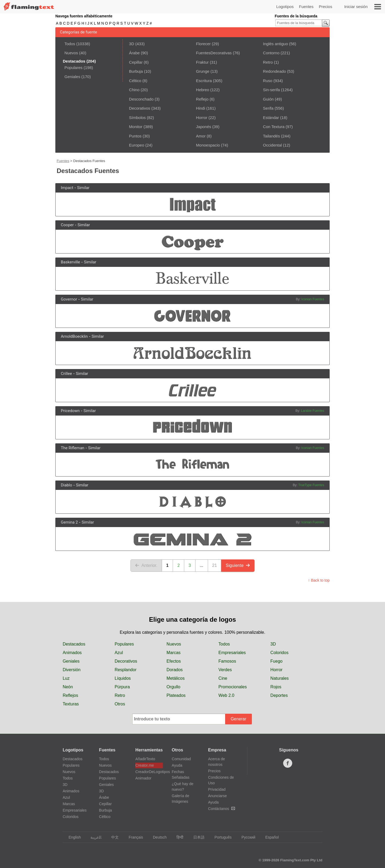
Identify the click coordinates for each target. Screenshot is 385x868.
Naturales (279, 678)
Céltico (135, 81)
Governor (69, 299)
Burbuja (136, 71)
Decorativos (140, 108)
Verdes (225, 670)
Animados (72, 653)
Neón (68, 687)
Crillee (67, 374)
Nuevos (71, 53)
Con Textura (274, 127)
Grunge (203, 71)
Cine (223, 678)
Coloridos (279, 653)
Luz (66, 678)
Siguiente (238, 565)
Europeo (137, 145)
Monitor (136, 127)
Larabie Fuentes (313, 411)
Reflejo (202, 99)
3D (132, 44)
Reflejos (70, 695)
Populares (74, 68)
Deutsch (157, 837)
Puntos (135, 136)
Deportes (279, 695)
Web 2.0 (226, 695)
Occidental (273, 145)
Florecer (203, 44)
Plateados (176, 695)
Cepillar (136, 62)
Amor (201, 136)
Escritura (204, 81)
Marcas (174, 653)
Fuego (276, 661)
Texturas (71, 704)
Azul (119, 653)
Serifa (268, 108)
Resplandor (126, 670)
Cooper (67, 225)
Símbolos (138, 118)
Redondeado (275, 71)
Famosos (227, 661)
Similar (83, 188)
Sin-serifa (272, 90)
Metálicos (176, 678)
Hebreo (203, 90)
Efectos (174, 661)
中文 (112, 837)
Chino (134, 90)
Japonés (204, 127)
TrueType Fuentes (311, 485)
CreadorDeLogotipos (149, 772)
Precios (325, 7)
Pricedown (70, 411)
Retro (268, 62)
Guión (268, 99)
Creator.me (145, 765)
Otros (120, 704)
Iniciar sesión (356, 7)
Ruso (268, 81)
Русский (246, 837)
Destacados (74, 644)
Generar (239, 719)
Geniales (72, 77)
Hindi (201, 108)
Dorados (175, 670)
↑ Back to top (319, 580)
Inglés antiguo (276, 44)
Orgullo (174, 687)
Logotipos (285, 7)
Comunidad (181, 759)
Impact (67, 188)
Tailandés (272, 136)
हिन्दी (177, 837)
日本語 (196, 837)
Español (269, 837)
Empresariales (232, 653)
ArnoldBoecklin (74, 336)
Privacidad (217, 789)
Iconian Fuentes (313, 299)
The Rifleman (73, 448)
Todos (70, 44)
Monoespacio (208, 145)
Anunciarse (217, 796)
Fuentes (306, 7)
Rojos (276, 687)
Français (133, 837)
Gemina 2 (70, 522)
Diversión (72, 670)
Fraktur (202, 62)
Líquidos (123, 678)
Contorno (271, 53)
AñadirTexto (145, 759)
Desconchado (141, 99)
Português (220, 837)
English (72, 837)
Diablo (67, 485)
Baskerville (71, 262)
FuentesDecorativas (214, 53)
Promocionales (233, 687)
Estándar (271, 118)
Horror (202, 118)
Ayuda (177, 765)
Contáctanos (222, 809)
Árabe (134, 53)
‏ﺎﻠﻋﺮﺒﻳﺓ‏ (93, 837)
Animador (143, 778)
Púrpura (122, 687)
